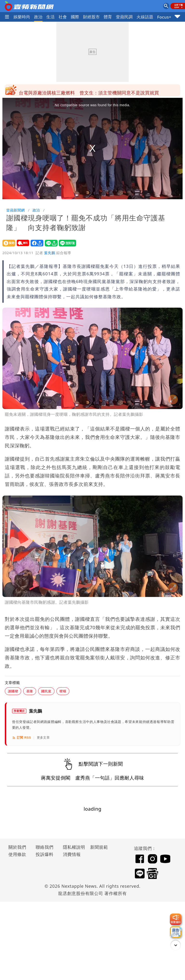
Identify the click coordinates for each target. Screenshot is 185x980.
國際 (75, 17)
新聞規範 (99, 847)
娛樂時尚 (22, 17)
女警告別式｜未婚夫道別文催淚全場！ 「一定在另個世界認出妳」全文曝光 (96, 90)
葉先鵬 (50, 253)
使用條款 (17, 854)
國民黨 (46, 691)
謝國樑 (13, 691)
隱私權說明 (72, 847)
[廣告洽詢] (176, 932)
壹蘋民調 (124, 17)
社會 (63, 17)
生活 (50, 17)
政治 (38, 17)
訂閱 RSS (22, 738)
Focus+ (164, 17)
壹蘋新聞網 (16, 210)
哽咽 (63, 691)
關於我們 (17, 847)
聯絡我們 (45, 847)
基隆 (30, 691)
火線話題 (145, 17)
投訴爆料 (45, 854)
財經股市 (92, 17)
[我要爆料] (176, 919)
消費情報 (72, 854)
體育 (108, 17)
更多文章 (43, 738)
